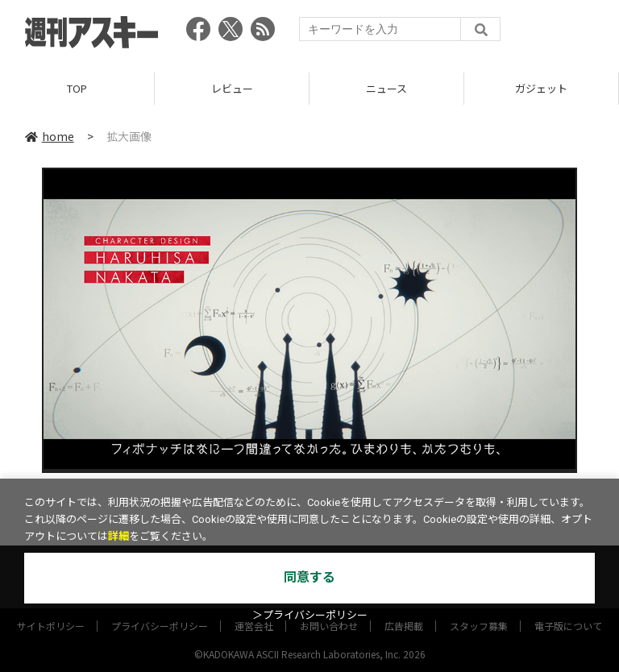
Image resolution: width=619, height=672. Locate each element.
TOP (77, 88)
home (50, 136)
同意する (309, 577)
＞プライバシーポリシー (310, 615)
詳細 (118, 536)
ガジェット (541, 88)
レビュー (232, 88)
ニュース (386, 88)
